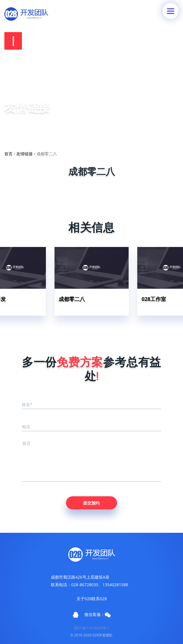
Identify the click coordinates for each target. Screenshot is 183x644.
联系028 (99, 599)
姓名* (27, 404)
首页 (8, 154)
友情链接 (25, 154)
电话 (26, 427)
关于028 (84, 599)
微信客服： (97, 615)
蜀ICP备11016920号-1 (92, 628)
